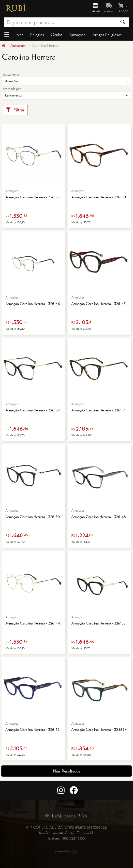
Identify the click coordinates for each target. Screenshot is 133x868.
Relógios (37, 35)
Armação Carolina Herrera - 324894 (99, 729)
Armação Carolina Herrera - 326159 (33, 410)
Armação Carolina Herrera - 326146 (33, 304)
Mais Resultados (67, 771)
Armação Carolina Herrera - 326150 (33, 517)
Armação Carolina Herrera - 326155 (32, 197)
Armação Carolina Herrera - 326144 (33, 623)
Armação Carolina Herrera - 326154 (98, 410)
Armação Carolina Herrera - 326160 (99, 197)
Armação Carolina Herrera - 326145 (98, 304)
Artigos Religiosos (107, 35)
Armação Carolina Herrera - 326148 (99, 517)
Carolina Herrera (45, 45)
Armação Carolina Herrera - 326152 (32, 729)
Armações (77, 35)
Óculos (57, 35)
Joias (19, 35)
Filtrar (15, 110)
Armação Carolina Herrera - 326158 (98, 623)
